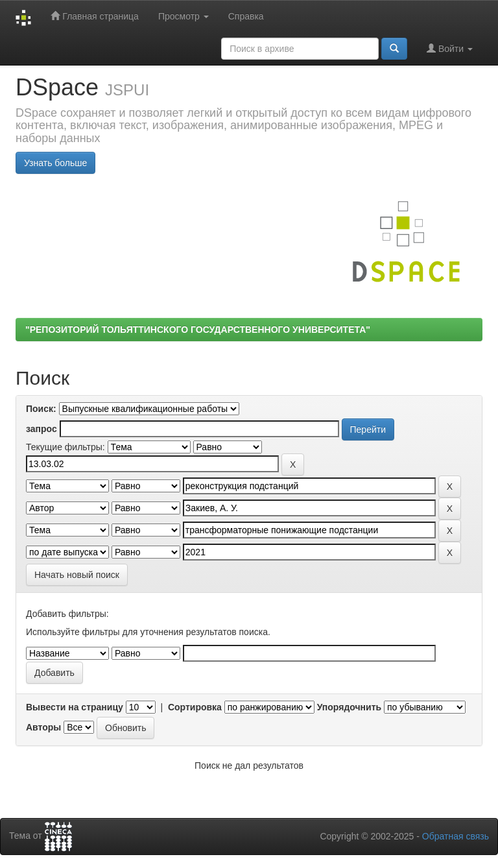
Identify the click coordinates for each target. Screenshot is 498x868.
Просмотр (184, 16)
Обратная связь (456, 836)
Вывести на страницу (75, 707)
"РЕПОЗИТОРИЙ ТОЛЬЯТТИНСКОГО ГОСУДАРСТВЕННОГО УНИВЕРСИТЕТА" (198, 330)
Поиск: (41, 409)
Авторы (43, 727)
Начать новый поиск (77, 575)
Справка (246, 16)
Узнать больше (55, 163)
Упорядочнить (349, 707)
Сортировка (195, 707)
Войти (450, 48)
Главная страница (94, 16)
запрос (41, 429)
